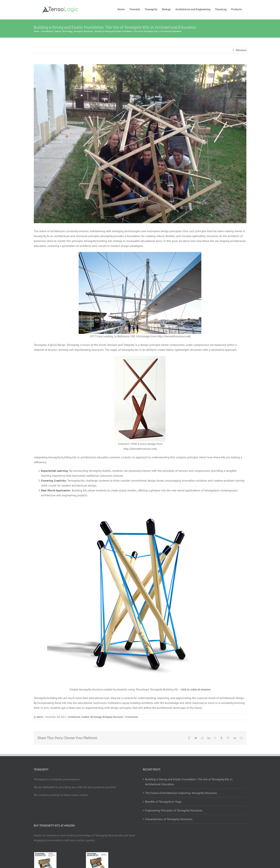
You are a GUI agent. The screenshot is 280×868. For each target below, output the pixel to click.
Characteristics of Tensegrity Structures (169, 819)
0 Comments (131, 717)
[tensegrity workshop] (140, 144)
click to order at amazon (195, 689)
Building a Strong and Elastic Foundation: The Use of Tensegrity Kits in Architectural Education (189, 782)
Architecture (74, 717)
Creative (85, 717)
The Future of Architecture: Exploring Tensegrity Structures (181, 793)
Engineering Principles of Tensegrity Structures (174, 810)
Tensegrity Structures (113, 717)
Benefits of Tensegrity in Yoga (163, 802)
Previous (241, 50)
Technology (96, 717)
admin (40, 717)
